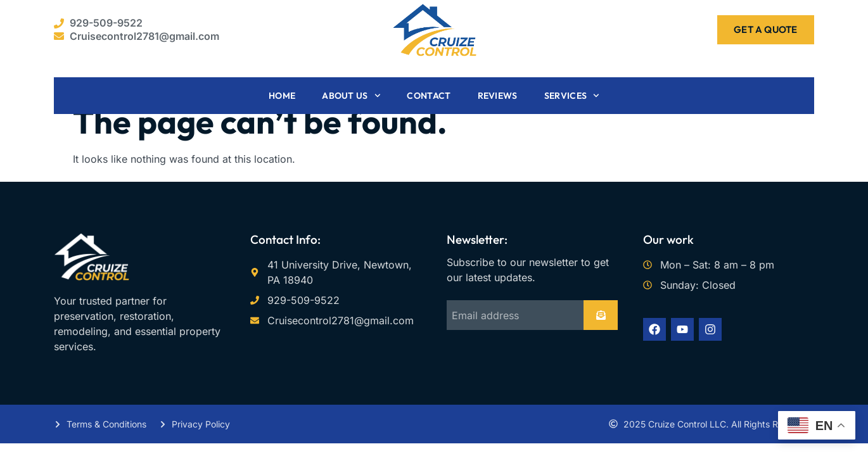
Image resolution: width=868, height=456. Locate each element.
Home (282, 96)
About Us (351, 96)
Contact (429, 96)
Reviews (498, 96)
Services (572, 96)
